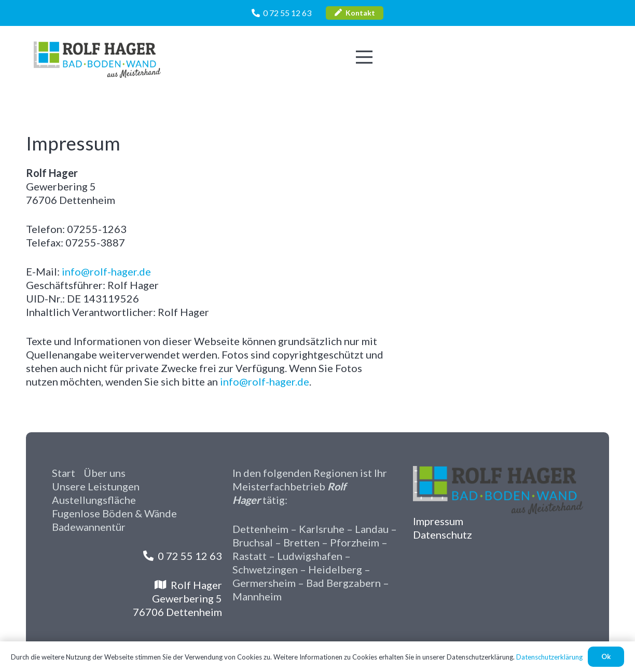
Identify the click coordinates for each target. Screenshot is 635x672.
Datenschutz (443, 534)
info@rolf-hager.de (106, 271)
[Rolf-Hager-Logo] (97, 60)
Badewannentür (89, 527)
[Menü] (364, 57)
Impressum (438, 521)
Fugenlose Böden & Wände (114, 513)
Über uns (105, 473)
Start (64, 473)
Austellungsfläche (94, 500)
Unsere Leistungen (96, 486)
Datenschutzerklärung (549, 657)
